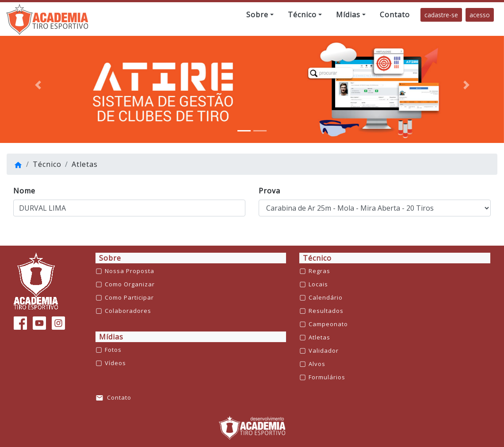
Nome (24, 191)
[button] (260, 15)
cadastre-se (441, 15)
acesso (480, 15)
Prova (269, 191)
